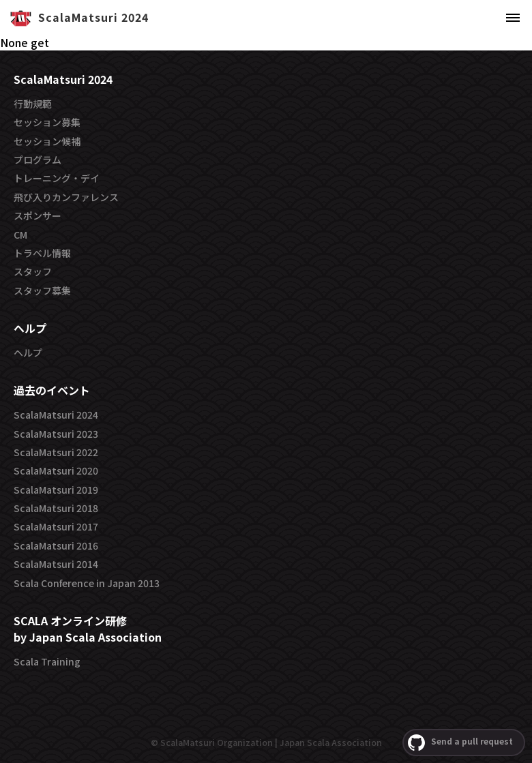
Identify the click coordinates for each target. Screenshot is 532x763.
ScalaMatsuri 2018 (56, 508)
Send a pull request (460, 743)
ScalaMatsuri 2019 (56, 490)
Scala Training (47, 661)
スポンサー (38, 215)
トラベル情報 (42, 253)
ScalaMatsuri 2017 (56, 526)
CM (20, 235)
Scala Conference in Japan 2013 (87, 583)
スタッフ (33, 271)
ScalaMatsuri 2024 (56, 415)
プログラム (38, 160)
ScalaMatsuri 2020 (56, 470)
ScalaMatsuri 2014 (56, 564)
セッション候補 (47, 141)
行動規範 (33, 104)
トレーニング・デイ (57, 178)
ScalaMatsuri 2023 (56, 434)
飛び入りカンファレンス (66, 197)
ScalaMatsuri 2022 (56, 452)
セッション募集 (47, 122)
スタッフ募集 (42, 290)
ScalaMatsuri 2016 (56, 545)
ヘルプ (28, 353)
